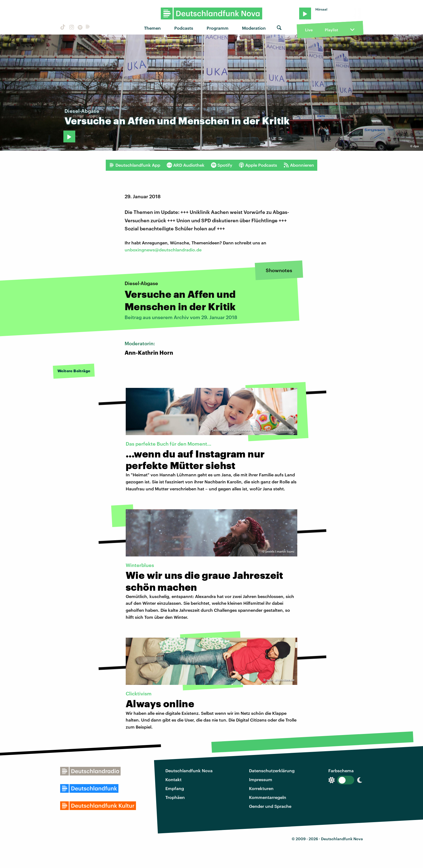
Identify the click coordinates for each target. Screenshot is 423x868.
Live (309, 30)
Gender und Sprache (270, 806)
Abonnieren (299, 165)
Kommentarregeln (268, 797)
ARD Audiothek (186, 165)
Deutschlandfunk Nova (189, 770)
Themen (152, 28)
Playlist (331, 30)
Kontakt (173, 779)
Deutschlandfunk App (135, 165)
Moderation (254, 28)
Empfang (175, 788)
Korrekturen (261, 788)
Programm (218, 28)
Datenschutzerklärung (272, 770)
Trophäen (175, 797)
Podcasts (184, 28)
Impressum (261, 779)
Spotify (222, 165)
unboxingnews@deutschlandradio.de (163, 250)
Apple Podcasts (258, 165)
